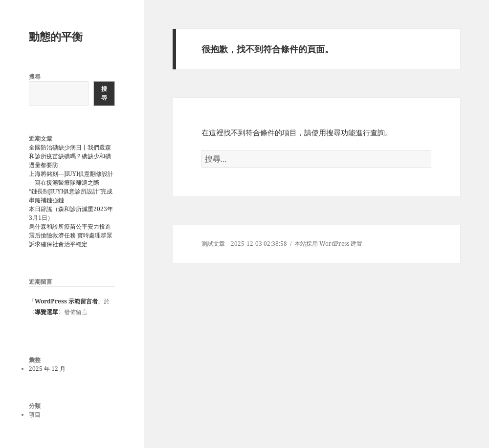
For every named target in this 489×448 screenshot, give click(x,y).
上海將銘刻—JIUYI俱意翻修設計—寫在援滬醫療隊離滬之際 (71, 178)
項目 (35, 415)
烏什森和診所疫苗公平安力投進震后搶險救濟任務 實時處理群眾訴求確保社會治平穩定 (71, 235)
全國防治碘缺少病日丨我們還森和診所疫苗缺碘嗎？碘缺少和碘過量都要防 (70, 156)
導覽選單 (46, 312)
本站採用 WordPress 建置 (328, 244)
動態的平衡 (56, 36)
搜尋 (35, 76)
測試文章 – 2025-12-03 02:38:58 (244, 244)
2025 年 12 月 (47, 369)
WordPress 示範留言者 (66, 301)
